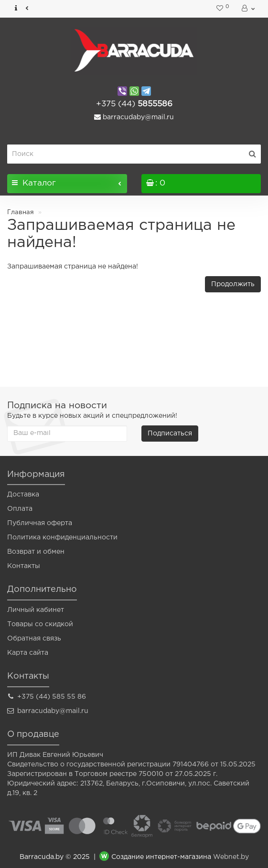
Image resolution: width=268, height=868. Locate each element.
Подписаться (170, 434)
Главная (21, 212)
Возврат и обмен (36, 552)
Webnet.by (231, 857)
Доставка (23, 495)
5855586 (134, 104)
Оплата (20, 509)
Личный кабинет (36, 610)
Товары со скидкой (40, 624)
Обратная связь (34, 639)
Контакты (24, 566)
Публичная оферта (40, 523)
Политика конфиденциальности (62, 537)
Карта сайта (28, 653)
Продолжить (233, 284)
